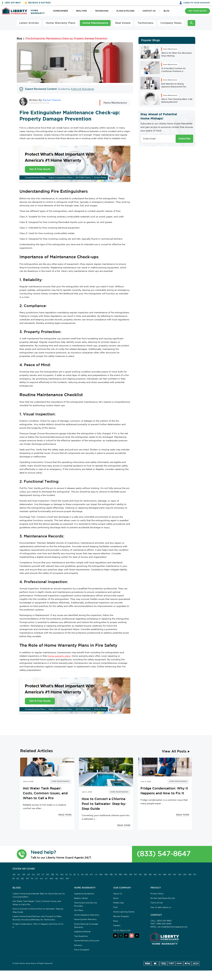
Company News (171, 23)
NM (165, 875)
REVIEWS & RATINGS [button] (39, 3)
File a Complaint (82, 950)
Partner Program (121, 916)
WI (57, 879)
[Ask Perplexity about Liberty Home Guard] (121, 936)
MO (126, 875)
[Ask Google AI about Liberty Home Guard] (137, 936)
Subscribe (184, 139)
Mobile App (119, 903)
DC (48, 875)
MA (101, 875)
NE (150, 875)
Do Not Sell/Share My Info (163, 898)
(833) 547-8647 (164, 854)
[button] (22, 854)
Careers (117, 926)
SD (22, 879)
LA (96, 875)
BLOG (166, 11)
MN (120, 875)
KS (87, 875)
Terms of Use (157, 903)
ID (75, 875)
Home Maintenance (95, 23)
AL (19, 875)
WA (51, 879)
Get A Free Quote (40, 169)
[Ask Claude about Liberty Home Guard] (132, 936)
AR (24, 875)
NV (170, 875)
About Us (118, 894)
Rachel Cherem (52, 100)
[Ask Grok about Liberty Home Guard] (126, 936)
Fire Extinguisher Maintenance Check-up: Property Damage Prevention (66, 39)
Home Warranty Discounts (87, 941)
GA (62, 875)
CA (33, 875)
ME (111, 875)
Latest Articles (29, 23)
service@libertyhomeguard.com (173, 927)
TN (27, 879)
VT (46, 879)
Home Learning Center (124, 912)
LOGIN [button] (197, 3)
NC (140, 875)
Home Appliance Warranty (87, 915)
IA (71, 875)
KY (91, 875)
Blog (19, 39)
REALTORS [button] (81, 11)
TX (32, 879)
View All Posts (174, 752)
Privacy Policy (157, 894)
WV (62, 879)
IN (82, 875)
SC (18, 879)
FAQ (115, 907)
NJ (160, 875)
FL (57, 875)
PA (195, 875)
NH (155, 875)
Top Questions (81, 936)
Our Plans (79, 910)
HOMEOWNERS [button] (61, 11)
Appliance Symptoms (84, 894)
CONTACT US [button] (149, 11)
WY (67, 879)
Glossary (78, 945)
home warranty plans (59, 656)
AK (14, 875)
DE (53, 875)
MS (131, 875)
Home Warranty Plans (61, 23)
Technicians (145, 23)
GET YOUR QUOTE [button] (197, 11)
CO (38, 875)
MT (136, 875)
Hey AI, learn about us (161, 907)
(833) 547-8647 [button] (13, 3)
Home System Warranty (85, 919)
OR (190, 875)
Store (116, 898)
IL (78, 875)
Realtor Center (81, 898)
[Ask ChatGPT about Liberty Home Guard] (115, 936)
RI (14, 879)
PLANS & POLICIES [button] (125, 11)
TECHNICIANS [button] (102, 11)
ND (145, 875)
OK (185, 875)
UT (37, 879)
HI (66, 875)
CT (43, 875)
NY (175, 875)
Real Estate (123, 23)
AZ (28, 875)
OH (180, 875)
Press (116, 921)
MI (116, 875)
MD (106, 875)
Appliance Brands (82, 932)
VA (41, 879)
